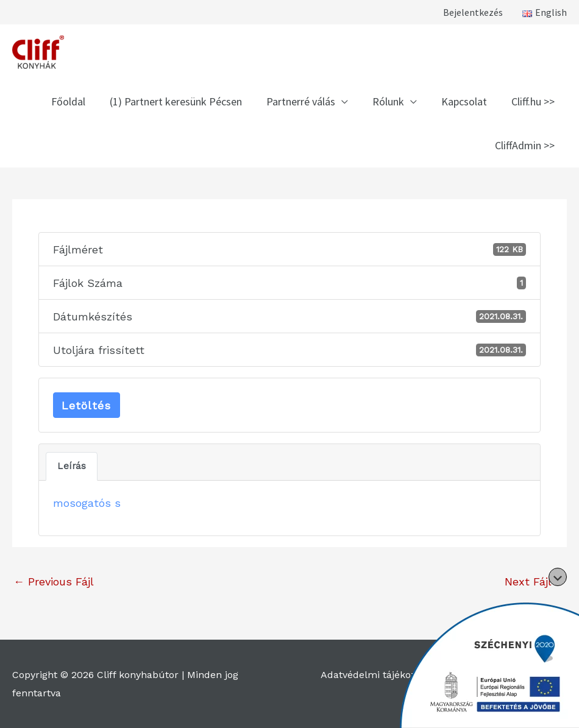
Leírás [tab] (72, 466)
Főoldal (68, 101)
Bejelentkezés (473, 12)
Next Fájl (535, 581)
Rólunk (388, 101)
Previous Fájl (54, 581)
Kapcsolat (464, 101)
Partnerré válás (301, 101)
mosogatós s (87, 503)
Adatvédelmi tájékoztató (378, 675)
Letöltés (86, 405)
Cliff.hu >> (533, 101)
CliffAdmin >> (525, 145)
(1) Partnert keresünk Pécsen (176, 101)
